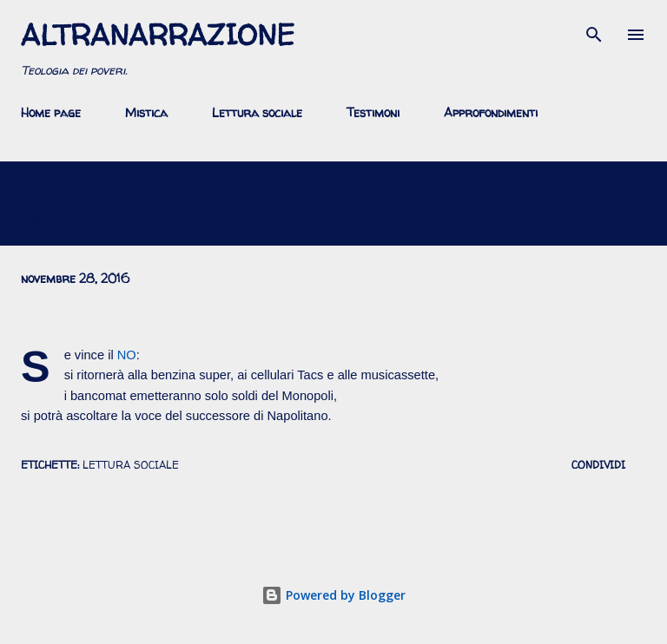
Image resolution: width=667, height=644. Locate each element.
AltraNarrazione (158, 35)
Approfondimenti (491, 112)
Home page (51, 112)
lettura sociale (131, 465)
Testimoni (373, 112)
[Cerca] (594, 31)
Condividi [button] (598, 465)
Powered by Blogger (333, 595)
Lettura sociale (257, 112)
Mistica (146, 112)
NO (127, 355)
